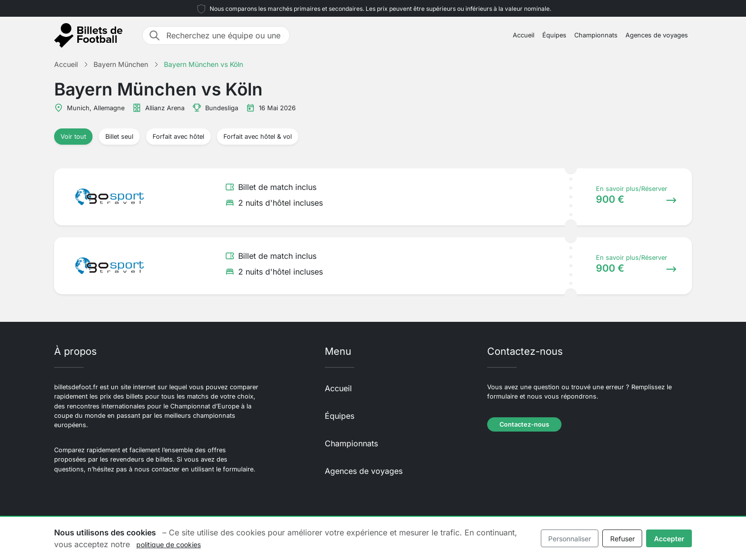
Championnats (596, 35)
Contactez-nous (524, 424)
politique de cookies (169, 544)
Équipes (554, 35)
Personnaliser (570, 539)
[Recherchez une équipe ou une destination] (225, 35)
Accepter (669, 539)
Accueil (524, 35)
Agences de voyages (657, 35)
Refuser (622, 539)
